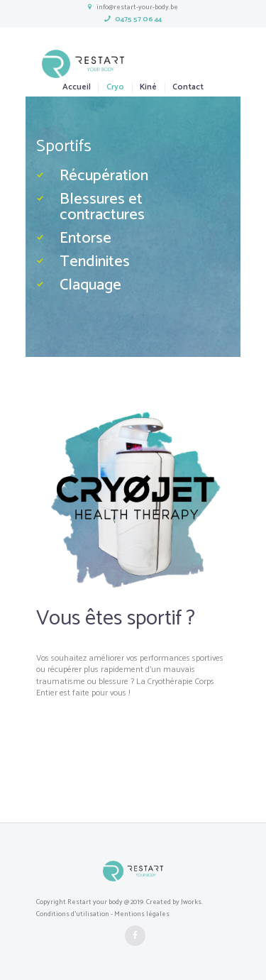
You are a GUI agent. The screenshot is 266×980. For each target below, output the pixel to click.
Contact (188, 87)
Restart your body (95, 902)
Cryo (115, 87)
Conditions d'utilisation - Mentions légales (103, 914)
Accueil (77, 87)
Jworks (191, 902)
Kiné (148, 87)
